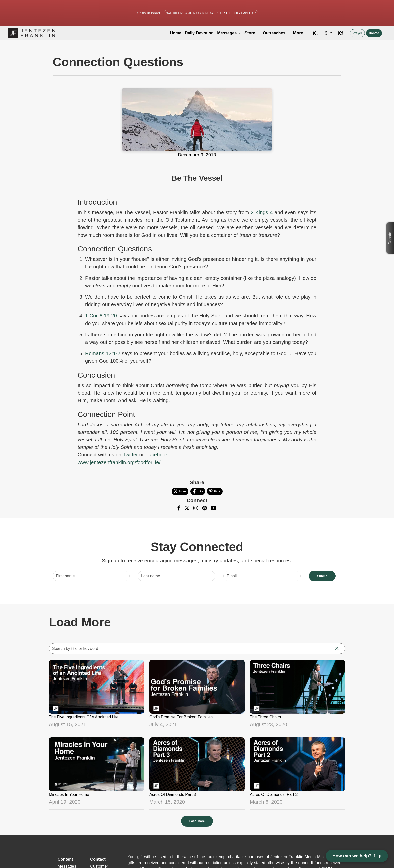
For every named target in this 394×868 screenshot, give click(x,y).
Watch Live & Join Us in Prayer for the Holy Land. (211, 13)
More (300, 33)
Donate (374, 33)
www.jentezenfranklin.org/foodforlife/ (119, 462)
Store (252, 33)
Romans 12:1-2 (103, 353)
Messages (229, 33)
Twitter (130, 455)
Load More (197, 821)
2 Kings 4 (262, 212)
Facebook (157, 455)
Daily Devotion (199, 33)
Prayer (357, 33)
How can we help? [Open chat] (357, 856)
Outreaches (276, 33)
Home (176, 33)
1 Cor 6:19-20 (101, 316)
